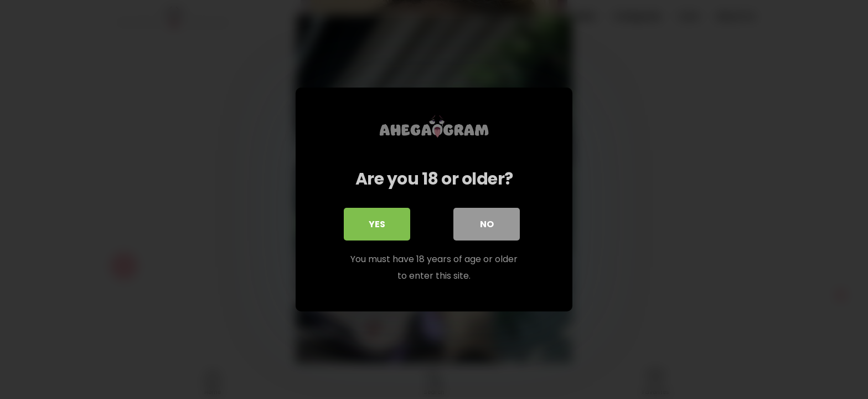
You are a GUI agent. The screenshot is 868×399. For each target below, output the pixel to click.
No (487, 224)
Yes (377, 224)
